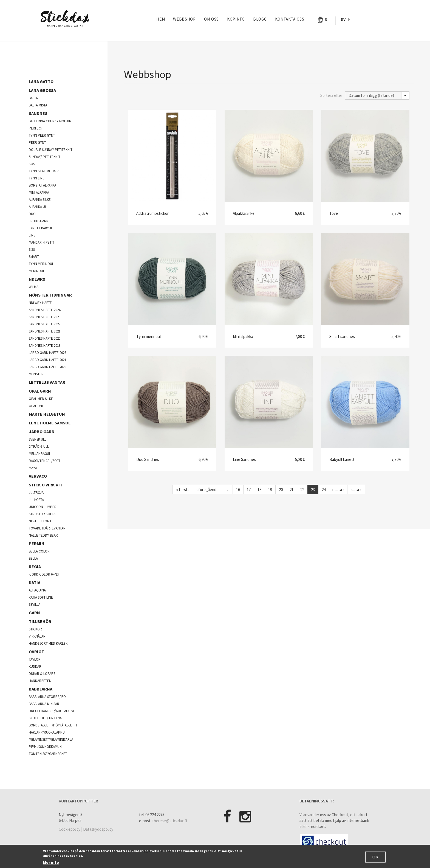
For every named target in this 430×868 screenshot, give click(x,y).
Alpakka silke (40, 200)
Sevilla (35, 604)
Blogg (260, 19)
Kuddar (35, 666)
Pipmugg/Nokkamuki (46, 747)
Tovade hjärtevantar (47, 528)
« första (183, 490)
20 (281, 490)
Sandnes (38, 113)
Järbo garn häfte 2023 (47, 353)
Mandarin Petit (42, 242)
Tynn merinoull (42, 264)
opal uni (36, 406)
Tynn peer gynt (42, 135)
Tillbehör (40, 621)
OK (376, 858)
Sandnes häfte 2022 (45, 324)
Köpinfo (236, 19)
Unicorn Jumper (43, 507)
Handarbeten (40, 681)
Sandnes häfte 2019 (45, 346)
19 (270, 490)
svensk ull (38, 439)
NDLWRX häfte (40, 303)
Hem (161, 19)
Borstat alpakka (43, 185)
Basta (33, 98)
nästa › (338, 490)
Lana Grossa (42, 90)
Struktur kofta (42, 514)
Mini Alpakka (39, 192)
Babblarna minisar (44, 704)
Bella (33, 558)
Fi (350, 19)
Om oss (211, 19)
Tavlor (35, 659)
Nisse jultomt (40, 521)
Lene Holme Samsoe (50, 423)
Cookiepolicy (70, 829)
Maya (33, 468)
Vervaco (38, 476)
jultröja (36, 493)
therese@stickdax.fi (170, 821)
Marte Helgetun (47, 414)
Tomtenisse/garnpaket (48, 754)
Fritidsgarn (39, 221)
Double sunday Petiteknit (51, 150)
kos (32, 164)
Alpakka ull (39, 207)
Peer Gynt (37, 143)
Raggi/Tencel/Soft (45, 461)
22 (302, 490)
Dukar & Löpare (42, 674)
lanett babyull (42, 228)
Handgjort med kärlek (48, 643)
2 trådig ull (39, 446)
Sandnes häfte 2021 (45, 331)
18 (259, 490)
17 (249, 490)
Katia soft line (41, 597)
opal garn (40, 391)
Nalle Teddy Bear (43, 535)
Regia (35, 567)
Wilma (34, 287)
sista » (356, 490)
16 (238, 490)
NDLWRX (37, 279)
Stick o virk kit (46, 485)
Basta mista (38, 105)
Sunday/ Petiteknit (45, 157)
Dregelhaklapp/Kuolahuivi (51, 711)
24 (324, 490)
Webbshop (184, 19)
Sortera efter (331, 95)
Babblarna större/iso (47, 697)
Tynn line (37, 178)
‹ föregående (207, 490)
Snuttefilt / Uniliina (45, 718)
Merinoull (38, 271)
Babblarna (41, 689)
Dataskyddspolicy (98, 829)
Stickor (35, 629)
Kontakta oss (290, 19)
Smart (34, 257)
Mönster (36, 374)
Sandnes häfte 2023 (45, 317)
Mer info (51, 863)
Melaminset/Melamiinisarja (51, 739)
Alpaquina (37, 590)
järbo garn (42, 432)
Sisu (32, 250)
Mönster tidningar (50, 295)
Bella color (39, 551)
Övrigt (36, 652)
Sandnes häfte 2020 (45, 338)
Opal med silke (41, 399)
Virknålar (37, 636)
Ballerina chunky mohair (50, 121)
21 (292, 490)
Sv (343, 19)
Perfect (36, 128)
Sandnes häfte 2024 (45, 310)
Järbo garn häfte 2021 (47, 360)
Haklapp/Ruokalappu (47, 732)
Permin (37, 543)
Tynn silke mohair (44, 171)
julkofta (36, 500)
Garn (34, 613)
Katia (35, 582)
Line (32, 235)
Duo (32, 214)
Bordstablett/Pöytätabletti (53, 725)
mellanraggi (39, 454)
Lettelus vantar (47, 382)
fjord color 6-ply (44, 574)
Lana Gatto (41, 81)
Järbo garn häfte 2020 (47, 367)
